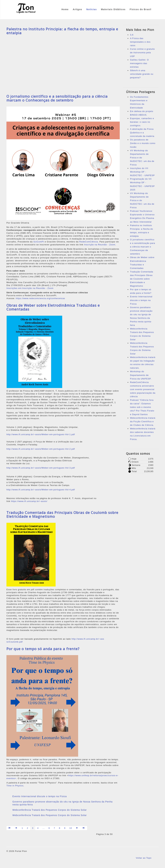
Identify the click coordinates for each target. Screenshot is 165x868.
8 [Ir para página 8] (60, 828)
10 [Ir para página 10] (71, 828)
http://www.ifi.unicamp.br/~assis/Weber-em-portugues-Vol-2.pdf (41, 449)
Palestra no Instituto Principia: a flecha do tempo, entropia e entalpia (62, 31)
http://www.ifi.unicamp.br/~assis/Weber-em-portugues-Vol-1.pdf (41, 434)
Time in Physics (15, 786)
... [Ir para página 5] (44, 828)
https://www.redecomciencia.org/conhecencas (40, 298)
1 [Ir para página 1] (22, 828)
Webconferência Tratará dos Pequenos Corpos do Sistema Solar (50, 810)
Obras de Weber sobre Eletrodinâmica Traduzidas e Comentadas (53, 307)
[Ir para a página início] (10, 828)
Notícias (92, 9)
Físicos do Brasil (141, 9)
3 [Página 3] (33, 828)
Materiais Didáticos (113, 9)
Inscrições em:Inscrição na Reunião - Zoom (30, 288)
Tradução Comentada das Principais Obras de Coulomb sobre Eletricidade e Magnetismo (62, 514)
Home (65, 9)
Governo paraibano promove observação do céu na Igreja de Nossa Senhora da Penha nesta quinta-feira (62, 803)
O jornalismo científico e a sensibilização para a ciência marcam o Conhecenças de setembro (57, 98)
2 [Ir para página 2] (28, 828)
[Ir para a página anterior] (16, 828)
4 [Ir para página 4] (38, 828)
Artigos (78, 9)
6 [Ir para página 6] (49, 828)
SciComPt (39, 242)
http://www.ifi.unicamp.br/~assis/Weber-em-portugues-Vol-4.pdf (41, 490)
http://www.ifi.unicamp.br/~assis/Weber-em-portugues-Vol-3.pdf (41, 468)
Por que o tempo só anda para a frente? (43, 649)
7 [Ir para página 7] (54, 828)
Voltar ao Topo (144, 858)
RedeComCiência (89, 242)
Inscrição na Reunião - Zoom (100, 245)
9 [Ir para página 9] (65, 828)
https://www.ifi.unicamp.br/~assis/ (29, 501)
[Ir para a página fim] (84, 828)
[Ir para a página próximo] (77, 828)
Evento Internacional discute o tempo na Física (40, 796)
